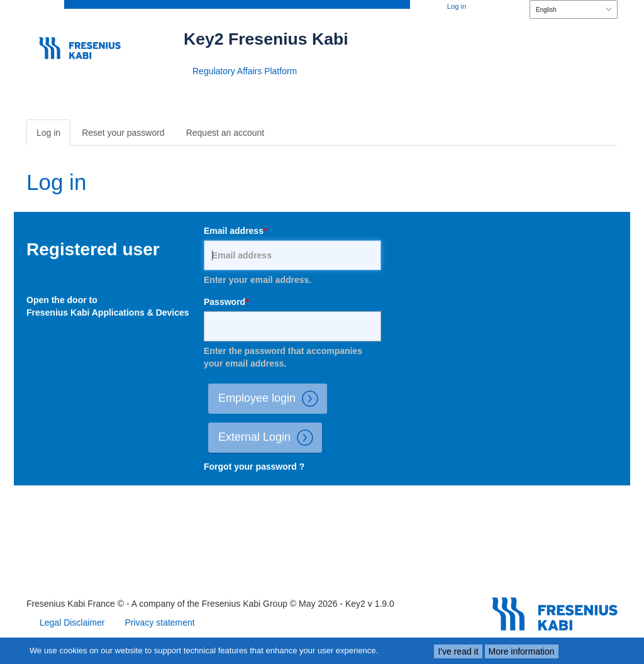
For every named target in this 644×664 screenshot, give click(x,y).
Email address (234, 231)
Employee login (273, 399)
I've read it (458, 651)
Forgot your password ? (254, 467)
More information (522, 651)
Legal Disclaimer (72, 622)
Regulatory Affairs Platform (245, 71)
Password (225, 302)
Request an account (225, 133)
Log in (457, 6)
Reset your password (123, 133)
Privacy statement (159, 622)
